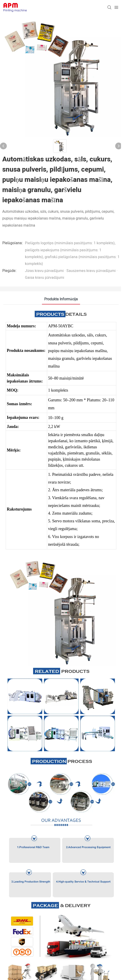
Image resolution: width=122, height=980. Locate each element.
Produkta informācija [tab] (61, 299)
